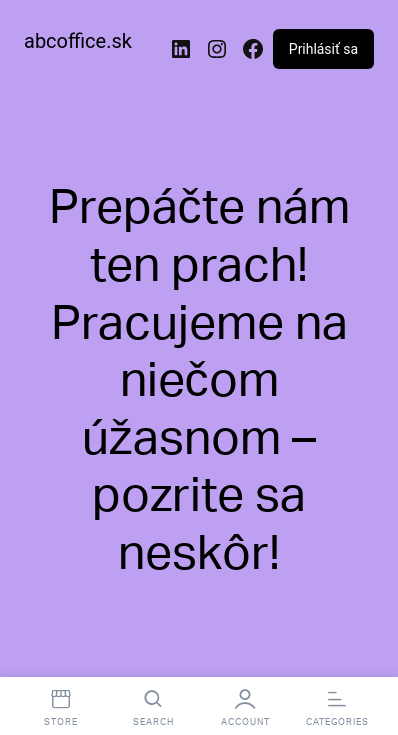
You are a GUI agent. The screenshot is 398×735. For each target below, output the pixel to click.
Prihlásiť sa (323, 49)
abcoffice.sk (78, 41)
